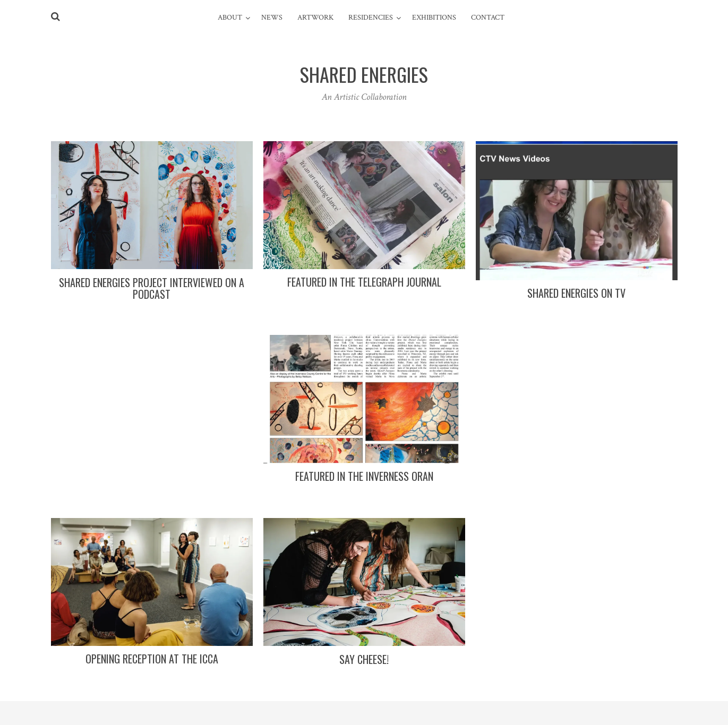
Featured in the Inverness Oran (364, 476)
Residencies (371, 18)
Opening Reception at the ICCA (152, 659)
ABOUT (230, 18)
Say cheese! (364, 659)
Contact (488, 18)
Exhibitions (434, 18)
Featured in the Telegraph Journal (364, 282)
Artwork (315, 18)
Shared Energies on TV (576, 293)
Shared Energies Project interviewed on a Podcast (152, 288)
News (272, 18)
